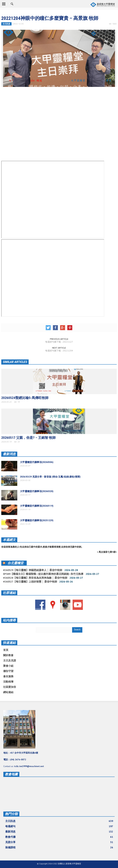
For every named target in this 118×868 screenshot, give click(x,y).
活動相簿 (8, 682)
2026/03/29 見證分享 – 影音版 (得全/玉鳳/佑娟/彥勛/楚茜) (50, 477)
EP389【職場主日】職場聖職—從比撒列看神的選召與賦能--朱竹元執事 (43, 574)
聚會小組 (8, 666)
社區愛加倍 (10, 687)
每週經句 (59, 826)
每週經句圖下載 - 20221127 (59, 342)
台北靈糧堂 (16, 563)
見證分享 (59, 842)
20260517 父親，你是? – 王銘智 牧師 (28, 438)
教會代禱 (59, 837)
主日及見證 (10, 660)
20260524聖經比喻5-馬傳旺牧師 (25, 398)
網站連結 (8, 692)
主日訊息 (6, 24)
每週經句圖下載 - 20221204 (59, 351)
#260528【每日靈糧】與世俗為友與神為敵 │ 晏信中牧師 (35, 578)
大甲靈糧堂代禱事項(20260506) (37, 462)
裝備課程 (59, 847)
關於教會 (8, 655)
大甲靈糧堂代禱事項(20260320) (37, 491)
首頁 (6, 650)
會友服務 (8, 676)
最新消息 (9, 454)
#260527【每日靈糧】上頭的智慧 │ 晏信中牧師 (30, 582)
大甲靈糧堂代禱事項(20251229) (37, 520)
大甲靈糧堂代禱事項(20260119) (37, 506)
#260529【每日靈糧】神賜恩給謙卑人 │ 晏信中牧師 (33, 570)
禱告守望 (8, 671)
